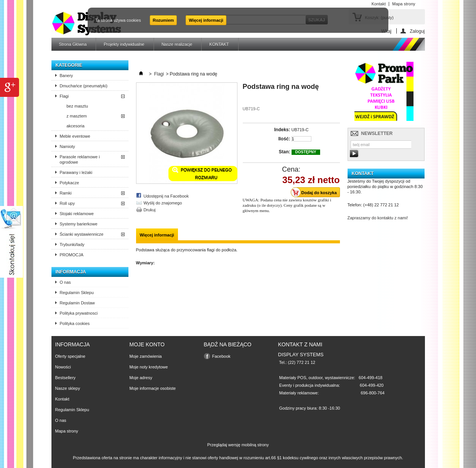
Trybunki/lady (72, 244)
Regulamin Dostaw (77, 303)
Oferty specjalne (70, 356)
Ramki (66, 193)
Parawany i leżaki (76, 172)
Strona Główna (73, 44)
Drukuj (150, 210)
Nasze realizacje (177, 44)
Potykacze (70, 183)
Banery (67, 76)
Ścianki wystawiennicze (82, 234)
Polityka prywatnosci (79, 313)
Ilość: (284, 139)
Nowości (63, 367)
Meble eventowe (75, 136)
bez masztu (77, 106)
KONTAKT (219, 44)
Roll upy (67, 203)
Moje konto (147, 344)
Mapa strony (67, 431)
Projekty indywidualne (124, 44)
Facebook (221, 356)
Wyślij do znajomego (163, 203)
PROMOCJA (72, 255)
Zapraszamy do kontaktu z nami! (378, 218)
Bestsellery (66, 378)
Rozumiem (163, 20)
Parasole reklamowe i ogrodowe (80, 159)
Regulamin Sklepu (77, 293)
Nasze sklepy (68, 388)
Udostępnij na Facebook (166, 196)
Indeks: (282, 130)
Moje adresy (141, 378)
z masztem (77, 116)
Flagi (64, 96)
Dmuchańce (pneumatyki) (84, 86)
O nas (65, 282)
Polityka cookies (75, 323)
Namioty (67, 146)
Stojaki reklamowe (77, 214)
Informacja (71, 272)
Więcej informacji (206, 20)
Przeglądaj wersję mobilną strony (238, 445)
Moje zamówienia (146, 356)
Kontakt (62, 399)
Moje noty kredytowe (149, 367)
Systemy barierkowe (79, 224)
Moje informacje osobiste (153, 388)
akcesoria (76, 126)
